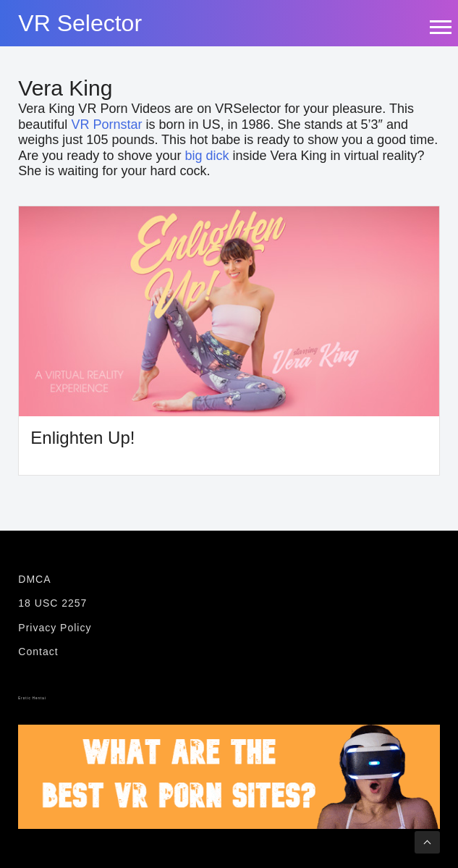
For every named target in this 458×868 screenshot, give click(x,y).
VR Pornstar (106, 125)
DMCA (34, 579)
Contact (38, 652)
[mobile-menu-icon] (440, 27)
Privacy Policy (55, 628)
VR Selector (80, 23)
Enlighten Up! (82, 438)
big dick (207, 156)
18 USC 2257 (52, 603)
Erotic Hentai (32, 698)
